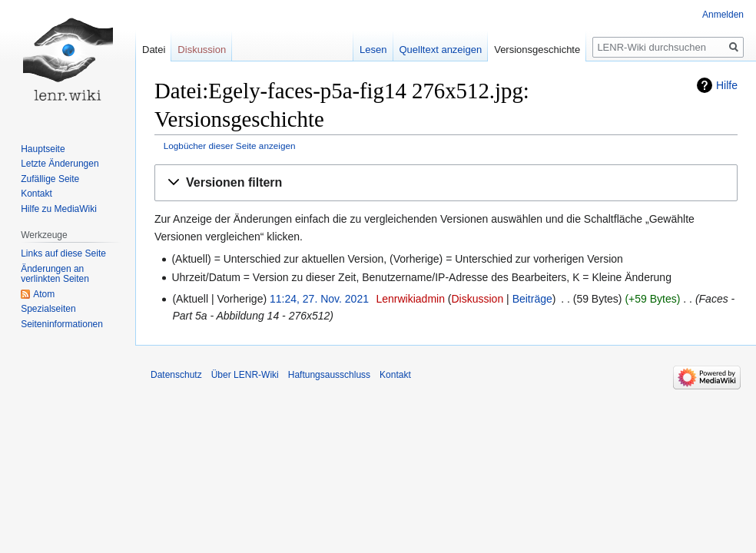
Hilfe (727, 85)
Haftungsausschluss (329, 375)
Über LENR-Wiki (245, 375)
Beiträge (532, 299)
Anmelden (723, 15)
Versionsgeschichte (537, 50)
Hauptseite (43, 149)
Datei (154, 50)
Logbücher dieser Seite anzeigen (230, 146)
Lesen (373, 50)
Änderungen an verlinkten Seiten (55, 274)
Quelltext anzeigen (441, 50)
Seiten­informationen (62, 324)
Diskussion (478, 299)
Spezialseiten (48, 309)
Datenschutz (176, 375)
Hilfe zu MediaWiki (59, 209)
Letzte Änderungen (60, 164)
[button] (446, 183)
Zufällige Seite (50, 179)
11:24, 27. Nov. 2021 (319, 299)
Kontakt (36, 194)
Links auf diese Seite (63, 253)
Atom (44, 294)
